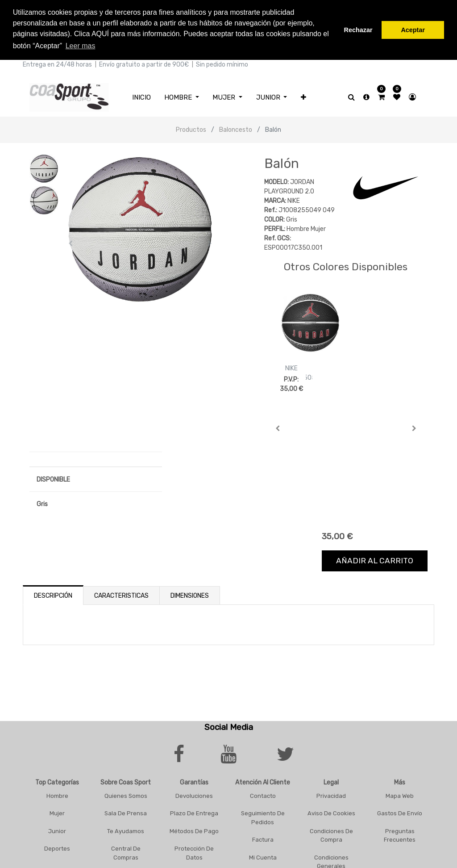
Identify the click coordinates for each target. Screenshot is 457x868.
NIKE (291, 367)
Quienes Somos (126, 795)
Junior (57, 830)
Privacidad (331, 795)
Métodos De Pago (194, 830)
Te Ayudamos (126, 830)
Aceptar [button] (413, 30)
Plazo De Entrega (194, 812)
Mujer (57, 812)
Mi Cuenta (263, 856)
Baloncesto (236, 129)
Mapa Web (400, 795)
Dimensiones (190, 595)
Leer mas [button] (81, 46)
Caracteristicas (121, 595)
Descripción (53, 595)
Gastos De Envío (400, 812)
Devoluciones (194, 795)
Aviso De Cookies (331, 812)
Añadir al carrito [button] (375, 560)
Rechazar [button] (358, 30)
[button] (303, 96)
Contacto (263, 795)
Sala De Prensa (126, 812)
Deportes (57, 848)
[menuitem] (141, 96)
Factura (263, 839)
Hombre (57, 795)
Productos (191, 129)
